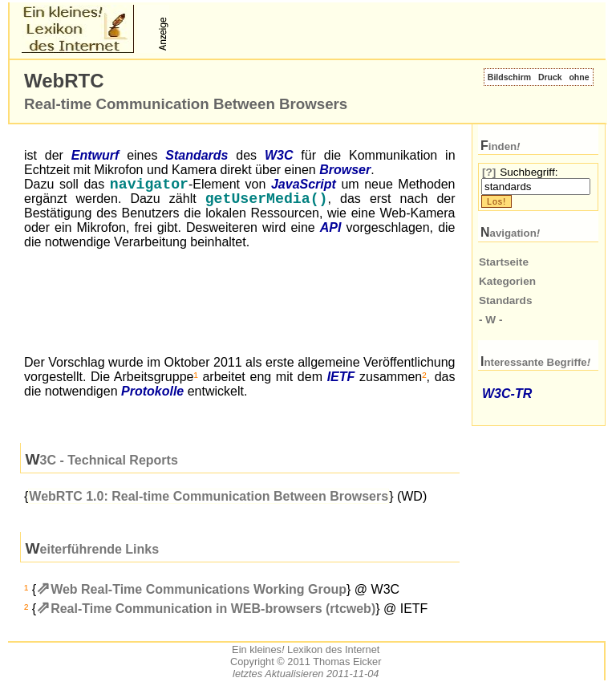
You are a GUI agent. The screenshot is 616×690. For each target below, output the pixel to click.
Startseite (504, 262)
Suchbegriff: (529, 172)
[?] (489, 172)
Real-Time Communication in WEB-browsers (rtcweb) (213, 612)
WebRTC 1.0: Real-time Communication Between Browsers (209, 499)
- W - (490, 320)
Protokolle (152, 394)
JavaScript (304, 186)
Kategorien (507, 281)
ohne (579, 77)
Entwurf (95, 155)
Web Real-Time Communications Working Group (199, 593)
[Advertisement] (361, 29)
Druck (550, 77)
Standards (197, 155)
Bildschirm (509, 77)
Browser (345, 170)
